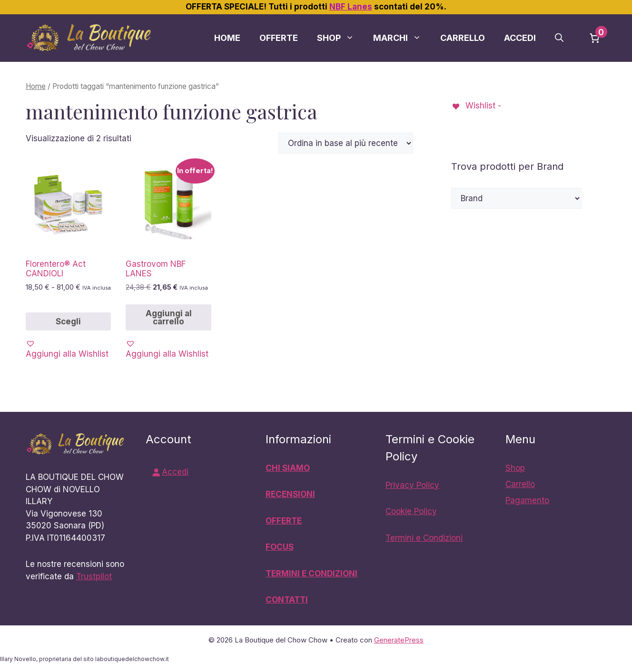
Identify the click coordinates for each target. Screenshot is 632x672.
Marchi (402, 38)
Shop (340, 38)
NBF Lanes (351, 7)
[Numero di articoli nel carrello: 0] (594, 38)
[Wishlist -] (476, 106)
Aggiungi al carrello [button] (169, 317)
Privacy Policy (412, 485)
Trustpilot (94, 576)
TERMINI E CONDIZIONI (311, 574)
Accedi (520, 38)
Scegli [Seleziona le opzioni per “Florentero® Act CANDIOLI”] (68, 321)
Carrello (463, 38)
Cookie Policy (411, 511)
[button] (559, 38)
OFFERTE (284, 521)
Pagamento (527, 500)
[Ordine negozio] (346, 143)
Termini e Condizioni (424, 538)
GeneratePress (399, 640)
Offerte (279, 38)
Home (227, 38)
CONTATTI (287, 600)
